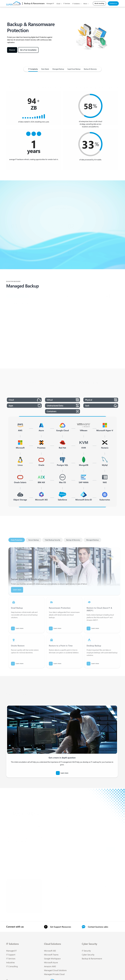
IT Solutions (76, 4)
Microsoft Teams (51, 955)
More (85, 4)
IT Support (11, 955)
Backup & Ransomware (92, 958)
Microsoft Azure (51, 962)
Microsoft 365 (50, 951)
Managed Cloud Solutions (55, 970)
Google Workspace (52, 958)
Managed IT (50, 3)
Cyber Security (88, 955)
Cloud (58, 4)
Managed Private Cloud (54, 974)
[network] (74, 70)
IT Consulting (12, 966)
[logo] (34, 4)
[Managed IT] (45, 70)
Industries (10, 962)
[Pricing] (58, 70)
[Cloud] (33, 70)
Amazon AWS (50, 966)
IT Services (67, 3)
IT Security (86, 951)
